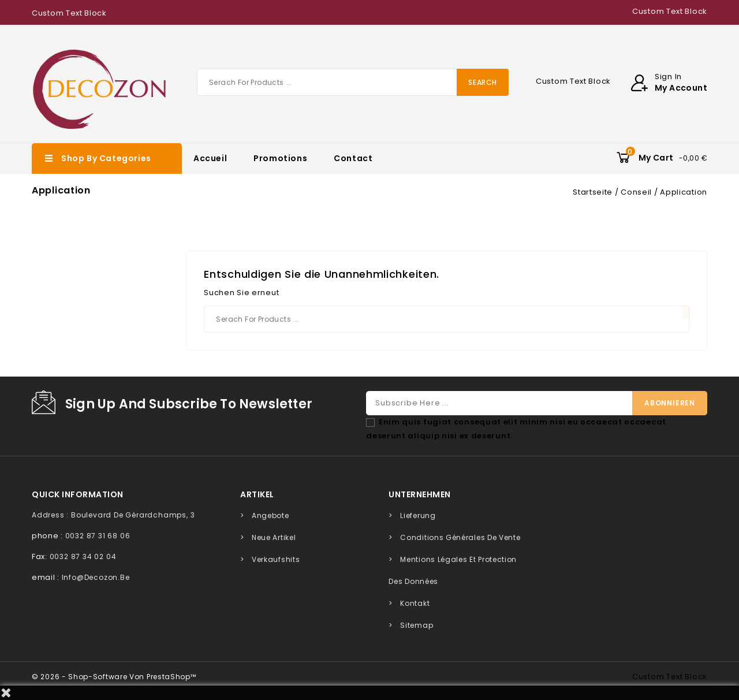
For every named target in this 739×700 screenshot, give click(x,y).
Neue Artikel (274, 537)
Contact (353, 158)
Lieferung (418, 515)
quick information (78, 494)
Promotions (280, 158)
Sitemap (417, 625)
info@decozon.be (96, 577)
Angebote (270, 515)
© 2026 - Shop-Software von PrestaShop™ (114, 677)
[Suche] (353, 82)
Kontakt (415, 603)
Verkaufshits (276, 559)
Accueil (210, 158)
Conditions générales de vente (460, 537)
